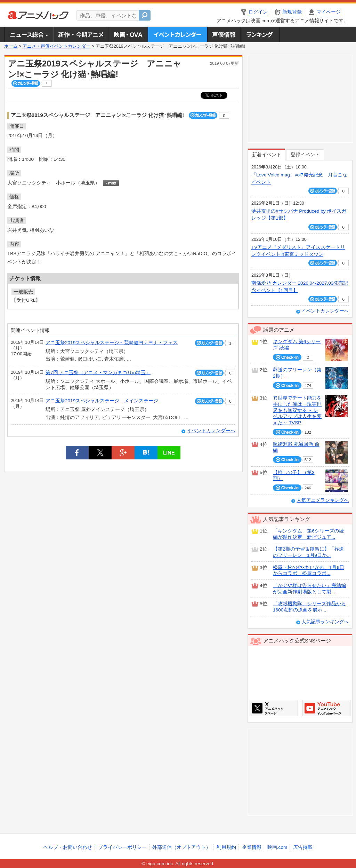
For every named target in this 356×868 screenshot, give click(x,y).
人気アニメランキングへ (323, 500)
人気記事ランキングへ (325, 622)
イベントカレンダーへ (211, 431)
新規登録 (292, 12)
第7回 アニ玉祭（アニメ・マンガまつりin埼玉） (98, 373)
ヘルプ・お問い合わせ (68, 847)
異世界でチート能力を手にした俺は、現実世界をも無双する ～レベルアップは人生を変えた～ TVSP (297, 410)
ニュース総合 (29, 34)
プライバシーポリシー (122, 847)
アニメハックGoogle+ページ (326, 708)
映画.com (277, 847)
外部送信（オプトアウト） (181, 847)
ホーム (11, 46)
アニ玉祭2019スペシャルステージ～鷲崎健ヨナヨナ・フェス (112, 343)
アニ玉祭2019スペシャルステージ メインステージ (102, 401)
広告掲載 (303, 847)
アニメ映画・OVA (128, 34)
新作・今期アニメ (80, 34)
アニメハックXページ (274, 708)
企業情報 (252, 847)
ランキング (260, 34)
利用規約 (226, 847)
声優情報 (224, 34)
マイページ (329, 12)
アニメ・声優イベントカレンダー (177, 34)
